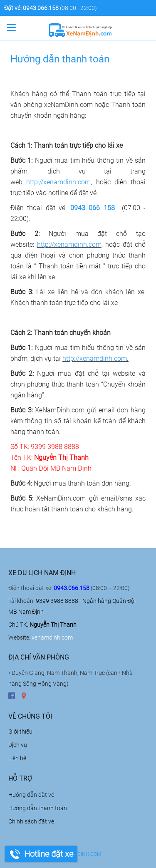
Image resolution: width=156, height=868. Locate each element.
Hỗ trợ (20, 778)
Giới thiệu (20, 732)
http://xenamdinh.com (58, 182)
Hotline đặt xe (49, 854)
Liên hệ (17, 758)
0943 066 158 (93, 208)
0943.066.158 (41, 8)
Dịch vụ (18, 745)
